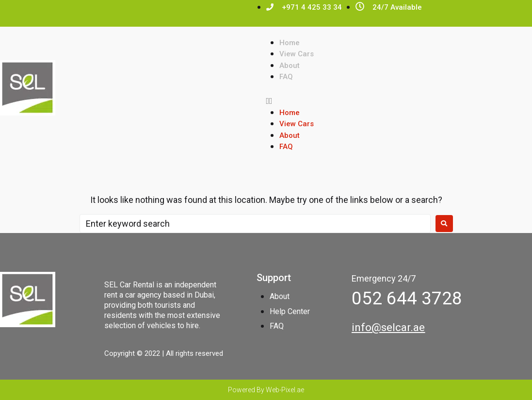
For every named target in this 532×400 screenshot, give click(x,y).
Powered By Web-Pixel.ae (266, 390)
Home (290, 43)
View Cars (297, 54)
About (290, 66)
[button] (399, 101)
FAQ (286, 77)
